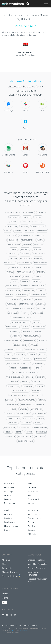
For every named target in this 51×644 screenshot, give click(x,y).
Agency (31, 503)
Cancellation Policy (30, 625)
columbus (9, 414)
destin (19, 432)
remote (14, 249)
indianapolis (13, 240)
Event (30, 483)
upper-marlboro (26, 304)
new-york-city (14, 245)
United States (28, 213)
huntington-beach (26, 441)
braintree (36, 382)
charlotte (15, 222)
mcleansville (12, 404)
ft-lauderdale (13, 363)
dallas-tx (27, 277)
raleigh (26, 363)
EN (5, 602)
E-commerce (10, 503)
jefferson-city (40, 359)
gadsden (37, 322)
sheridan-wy (14, 267)
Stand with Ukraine (10, 576)
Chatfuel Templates (36, 568)
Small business (34, 514)
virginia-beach (27, 240)
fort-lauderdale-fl (25, 272)
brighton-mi (38, 254)
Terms (4, 625)
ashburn (43, 354)
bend (8, 432)
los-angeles (15, 217)
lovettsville (36, 395)
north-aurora (32, 373)
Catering (31, 530)
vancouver (11, 304)
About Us (6, 560)
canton (14, 382)
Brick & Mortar (34, 499)
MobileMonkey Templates (34, 573)
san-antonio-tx (40, 427)
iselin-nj (40, 418)
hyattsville (28, 418)
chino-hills (20, 354)
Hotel (6, 510)
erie (38, 368)
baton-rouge (37, 313)
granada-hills (24, 427)
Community (7, 568)
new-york (27, 217)
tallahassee (21, 295)
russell (25, 281)
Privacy (11, 625)
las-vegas (37, 249)
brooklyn (11, 436)
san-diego (26, 331)
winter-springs (12, 327)
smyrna (42, 400)
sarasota (40, 304)
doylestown (14, 299)
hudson (30, 377)
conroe (13, 409)
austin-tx (38, 258)
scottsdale (26, 423)
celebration (25, 258)
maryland (34, 345)
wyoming (27, 359)
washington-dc (38, 286)
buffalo (7, 231)
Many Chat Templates (37, 564)
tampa (40, 240)
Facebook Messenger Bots (37, 580)
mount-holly (37, 409)
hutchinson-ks (40, 414)
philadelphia (12, 226)
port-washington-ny (18, 395)
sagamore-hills (23, 414)
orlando (24, 226)
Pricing (5, 594)
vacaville (9, 295)
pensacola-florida (32, 336)
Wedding (31, 526)
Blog (4, 564)
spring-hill (18, 373)
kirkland (25, 286)
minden (13, 368)
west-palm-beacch (13, 341)
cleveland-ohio (20, 345)
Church (31, 522)
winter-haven (12, 286)
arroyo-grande (40, 263)
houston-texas (38, 226)
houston (13, 258)
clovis (29, 432)
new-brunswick (39, 327)
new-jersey (14, 331)
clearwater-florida (27, 400)
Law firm (8, 518)
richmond (13, 423)
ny (25, 313)
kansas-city (13, 254)
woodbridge (26, 368)
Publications (33, 491)
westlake (41, 309)
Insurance (8, 499)
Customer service (35, 518)
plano (26, 327)
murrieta (39, 235)
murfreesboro (25, 235)
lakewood (27, 299)
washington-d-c (25, 436)
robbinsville (41, 432)
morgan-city (38, 363)
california (27, 267)
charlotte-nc (13, 386)
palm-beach (39, 404)
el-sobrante (10, 400)
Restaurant (9, 495)
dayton (30, 309)
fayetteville (30, 341)
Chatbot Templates (36, 560)
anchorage (13, 313)
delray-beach (14, 277)
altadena (23, 409)
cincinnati (25, 254)
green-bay (41, 272)
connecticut (10, 427)
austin (18, 231)
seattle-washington (15, 309)
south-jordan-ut (12, 359)
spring (25, 382)
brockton (25, 249)
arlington (39, 245)
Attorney (8, 514)
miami (41, 213)
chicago (26, 222)
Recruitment (33, 510)
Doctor (7, 530)
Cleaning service (11, 526)
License (18, 625)
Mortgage (8, 491)
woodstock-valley (38, 295)
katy (37, 318)
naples (39, 277)
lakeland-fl (26, 404)
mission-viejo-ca (13, 290)
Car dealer (32, 487)
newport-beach (13, 418)
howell (42, 341)
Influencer (32, 534)
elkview (38, 331)
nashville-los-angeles (20, 322)
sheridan (27, 245)
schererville (28, 386)
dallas (38, 423)
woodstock (30, 350)
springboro (42, 231)
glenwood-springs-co (20, 318)
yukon (8, 354)
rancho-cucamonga (14, 377)
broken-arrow (24, 263)
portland (36, 281)
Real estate (9, 487)
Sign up (5, 598)
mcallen (40, 386)
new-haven (30, 231)
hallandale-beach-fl (20, 391)
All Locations (13, 213)
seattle (37, 222)
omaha (38, 267)
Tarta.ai (13, 631)
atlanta (12, 235)
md (14, 281)
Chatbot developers (11, 572)
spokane (36, 391)
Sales (30, 495)
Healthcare (9, 483)
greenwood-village (13, 350)
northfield (40, 436)
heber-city (41, 377)
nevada (32, 354)
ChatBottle (23, 631)
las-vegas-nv (10, 263)
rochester (16, 336)
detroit (39, 299)
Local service (10, 522)
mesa (42, 350)
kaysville (10, 272)
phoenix (38, 217)
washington (29, 290)
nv (41, 290)
